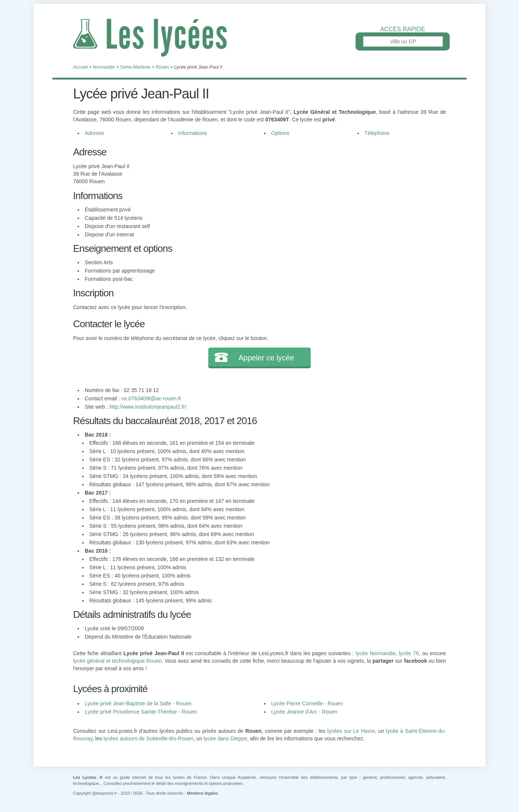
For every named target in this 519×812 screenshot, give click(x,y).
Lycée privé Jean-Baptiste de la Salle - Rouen (138, 703)
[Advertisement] (349, 198)
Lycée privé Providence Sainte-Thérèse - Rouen (141, 712)
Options (280, 133)
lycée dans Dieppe (225, 738)
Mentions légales (202, 793)
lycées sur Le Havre (351, 731)
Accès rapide (402, 29)
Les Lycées (259, 38)
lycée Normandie (376, 653)
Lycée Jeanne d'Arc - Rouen (304, 712)
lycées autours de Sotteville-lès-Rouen (149, 738)
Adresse (94, 133)
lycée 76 (409, 653)
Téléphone (377, 133)
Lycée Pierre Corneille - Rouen (307, 703)
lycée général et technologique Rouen (118, 661)
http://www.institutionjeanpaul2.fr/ (148, 407)
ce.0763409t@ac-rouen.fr (151, 398)
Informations (193, 133)
